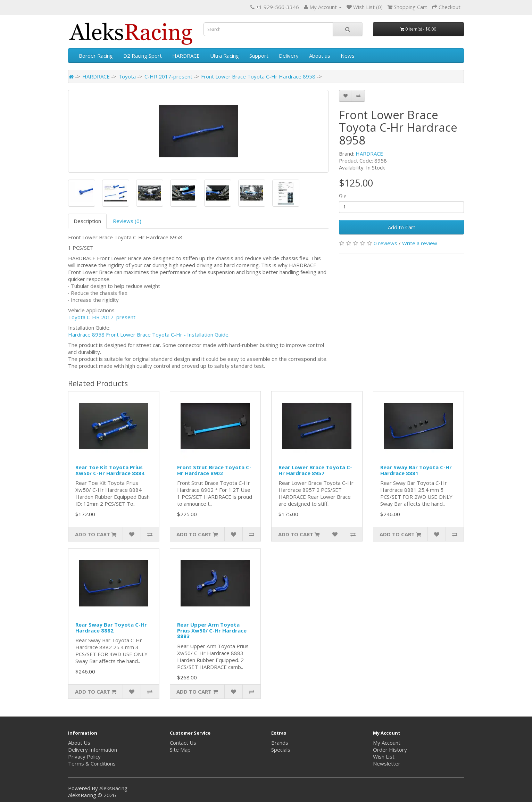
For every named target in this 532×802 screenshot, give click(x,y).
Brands (280, 743)
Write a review (420, 243)
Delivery (289, 56)
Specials (281, 750)
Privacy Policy (84, 756)
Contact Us (183, 743)
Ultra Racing (225, 56)
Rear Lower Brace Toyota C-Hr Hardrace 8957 (315, 470)
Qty (342, 196)
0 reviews (385, 243)
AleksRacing (113, 788)
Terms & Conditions (92, 763)
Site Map (180, 750)
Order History (390, 750)
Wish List (384, 756)
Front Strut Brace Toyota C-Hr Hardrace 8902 (214, 470)
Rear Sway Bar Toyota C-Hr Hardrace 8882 (111, 627)
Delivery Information (93, 750)
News (348, 56)
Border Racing (96, 56)
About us (320, 56)
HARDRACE (186, 56)
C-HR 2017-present (168, 76)
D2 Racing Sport (143, 56)
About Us (79, 743)
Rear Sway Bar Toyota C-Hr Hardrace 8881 (416, 470)
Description (87, 221)
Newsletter (387, 763)
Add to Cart (402, 227)
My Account (387, 743)
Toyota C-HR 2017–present (102, 317)
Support (259, 56)
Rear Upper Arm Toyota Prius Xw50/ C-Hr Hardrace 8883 (212, 630)
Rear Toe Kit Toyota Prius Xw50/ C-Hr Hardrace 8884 (110, 470)
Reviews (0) (127, 221)
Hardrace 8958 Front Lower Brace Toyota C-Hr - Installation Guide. (149, 334)
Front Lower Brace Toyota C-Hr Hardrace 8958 (258, 76)
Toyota (127, 76)
